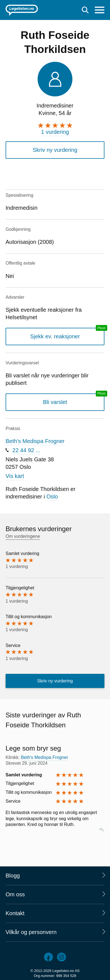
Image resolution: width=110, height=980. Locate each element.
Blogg (13, 876)
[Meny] (100, 11)
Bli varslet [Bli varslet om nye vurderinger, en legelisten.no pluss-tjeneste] (55, 402)
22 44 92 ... (26, 450)
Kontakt (15, 913)
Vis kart (15, 476)
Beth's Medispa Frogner (35, 441)
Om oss (15, 894)
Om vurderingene (23, 536)
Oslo (52, 497)
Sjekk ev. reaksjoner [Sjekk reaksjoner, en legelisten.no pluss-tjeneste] (55, 336)
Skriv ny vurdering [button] (55, 150)
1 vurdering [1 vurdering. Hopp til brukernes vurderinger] (55, 132)
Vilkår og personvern (31, 932)
